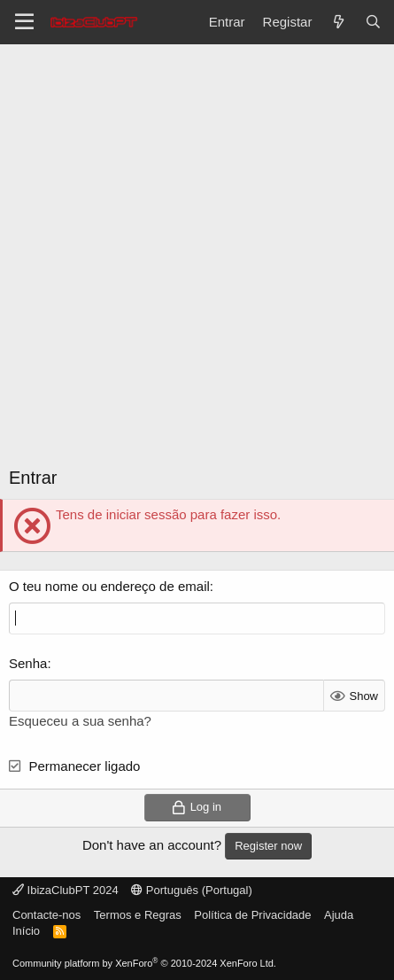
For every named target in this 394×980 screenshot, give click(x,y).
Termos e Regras (138, 915)
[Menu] (24, 22)
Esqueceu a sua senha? (80, 721)
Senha (28, 663)
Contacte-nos (46, 915)
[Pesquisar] (373, 22)
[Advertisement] (197, 250)
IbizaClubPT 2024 (66, 890)
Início (26, 931)
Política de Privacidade (252, 915)
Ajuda (339, 915)
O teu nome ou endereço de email (109, 586)
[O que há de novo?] (338, 22)
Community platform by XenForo (144, 963)
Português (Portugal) (192, 890)
